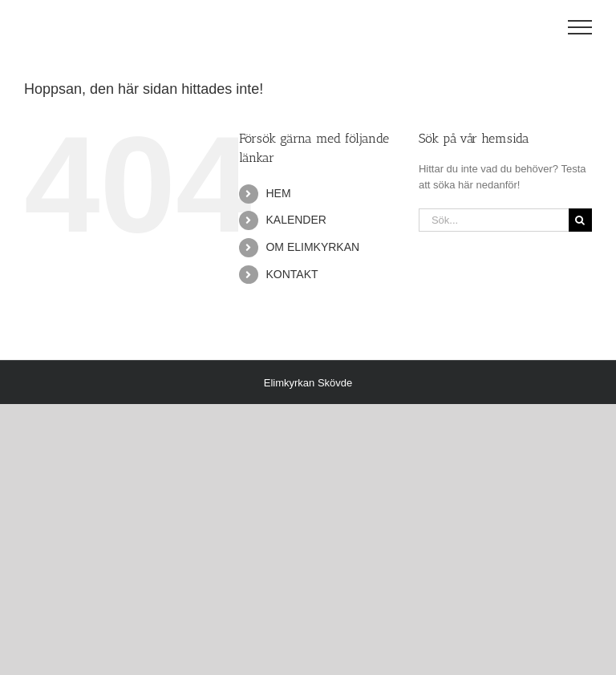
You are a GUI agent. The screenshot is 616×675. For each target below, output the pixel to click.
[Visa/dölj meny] (580, 27)
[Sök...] (494, 220)
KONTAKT (292, 274)
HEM (278, 193)
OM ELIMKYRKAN (312, 247)
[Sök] (580, 220)
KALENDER (296, 220)
